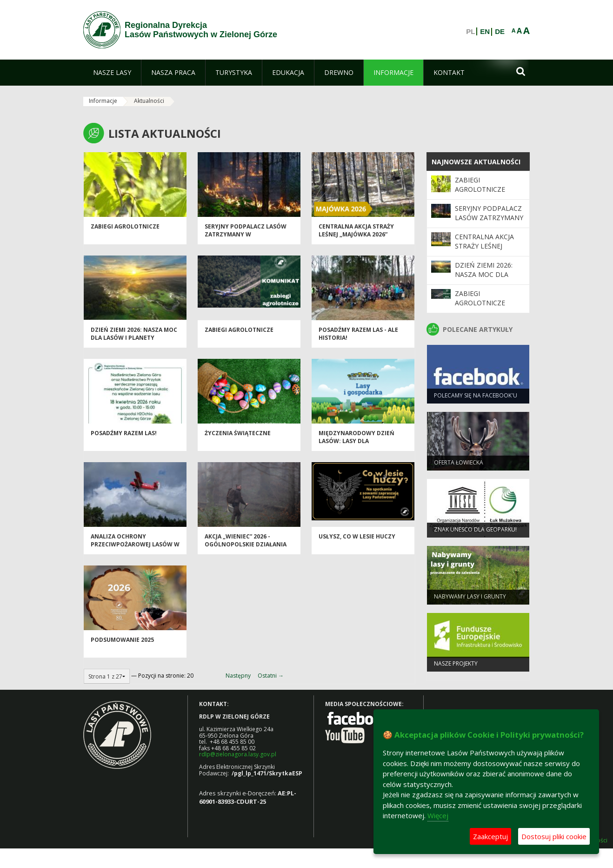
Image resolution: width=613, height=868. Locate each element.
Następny (238, 676)
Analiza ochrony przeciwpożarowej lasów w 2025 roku (135, 547)
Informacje (103, 101)
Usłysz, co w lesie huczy (357, 539)
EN (485, 32)
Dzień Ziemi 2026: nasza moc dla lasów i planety (134, 336)
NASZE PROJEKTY (456, 666)
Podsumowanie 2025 (122, 642)
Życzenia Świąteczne (238, 435)
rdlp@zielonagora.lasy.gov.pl (238, 754)
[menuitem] (112, 73)
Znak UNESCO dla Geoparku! (475, 532)
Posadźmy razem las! (124, 435)
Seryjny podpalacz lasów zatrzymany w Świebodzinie (246, 237)
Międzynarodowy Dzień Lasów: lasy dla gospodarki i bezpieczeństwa (356, 447)
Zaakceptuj (490, 836)
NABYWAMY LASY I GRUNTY (470, 599)
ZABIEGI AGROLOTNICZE (125, 229)
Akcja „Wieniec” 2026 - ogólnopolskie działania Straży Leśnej (246, 547)
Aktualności (149, 101)
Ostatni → (271, 676)
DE (500, 32)
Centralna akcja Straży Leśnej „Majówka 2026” (356, 233)
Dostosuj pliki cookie (554, 836)
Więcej (438, 815)
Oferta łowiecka (459, 465)
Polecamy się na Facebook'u (476, 398)
